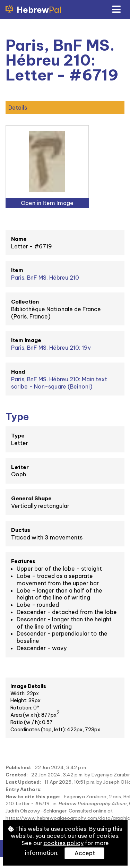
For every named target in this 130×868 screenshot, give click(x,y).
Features (23, 561)
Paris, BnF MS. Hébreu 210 (45, 278)
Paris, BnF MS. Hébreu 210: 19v (51, 348)
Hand (18, 372)
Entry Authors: (24, 789)
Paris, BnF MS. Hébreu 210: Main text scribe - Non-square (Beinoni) (59, 383)
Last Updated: (23, 782)
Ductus (21, 530)
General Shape (31, 498)
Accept (85, 853)
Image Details (28, 686)
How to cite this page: (33, 797)
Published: (18, 767)
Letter (20, 467)
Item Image (26, 340)
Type (18, 436)
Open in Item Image (47, 203)
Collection (25, 302)
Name (19, 239)
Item (17, 270)
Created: (17, 775)
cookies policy (64, 843)
